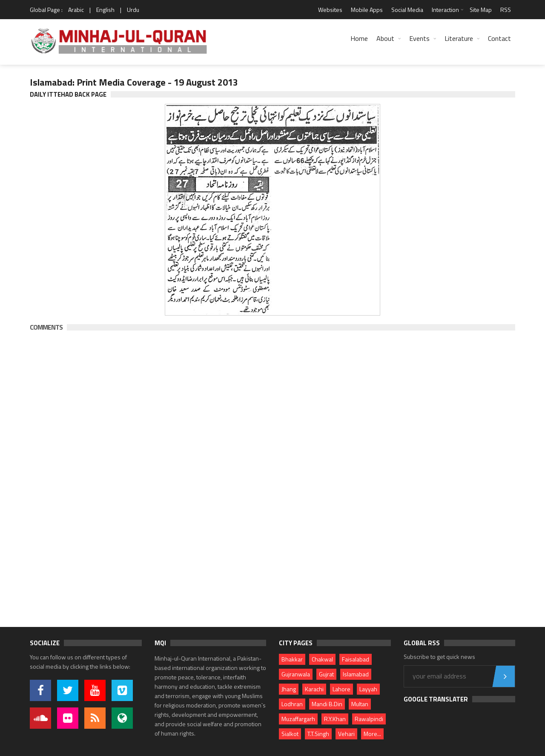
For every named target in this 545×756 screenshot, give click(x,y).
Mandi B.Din (327, 704)
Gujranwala (296, 674)
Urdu (133, 10)
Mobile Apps (367, 10)
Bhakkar (292, 659)
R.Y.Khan (335, 719)
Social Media (407, 10)
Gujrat (326, 674)
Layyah (368, 689)
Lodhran (292, 704)
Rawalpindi (369, 719)
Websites (330, 10)
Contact (499, 38)
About (385, 38)
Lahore (341, 689)
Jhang (289, 689)
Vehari (346, 734)
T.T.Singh (318, 734)
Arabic (76, 10)
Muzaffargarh (298, 719)
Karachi (314, 689)
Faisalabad (356, 659)
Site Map (481, 10)
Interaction (445, 10)
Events (419, 38)
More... (372, 734)
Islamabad (356, 674)
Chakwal (322, 659)
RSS (506, 10)
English (105, 10)
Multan (360, 704)
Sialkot (290, 734)
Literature (459, 38)
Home (359, 38)
